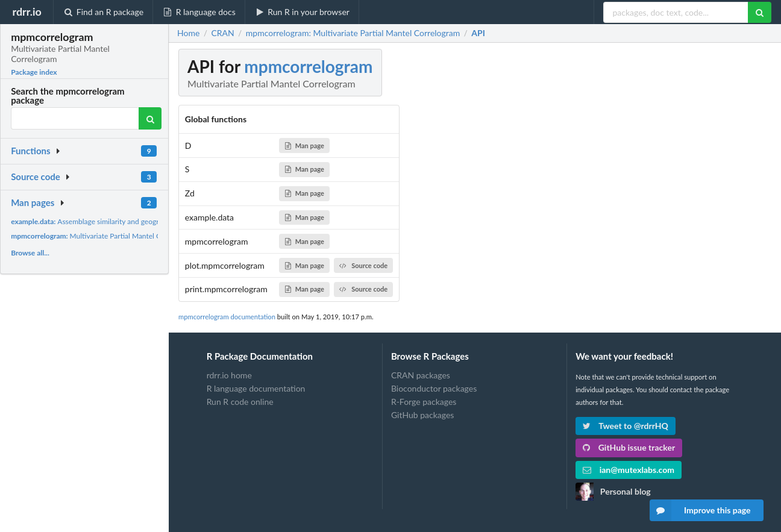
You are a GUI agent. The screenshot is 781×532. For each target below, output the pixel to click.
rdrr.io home (229, 375)
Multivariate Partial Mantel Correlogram (103, 236)
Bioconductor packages (434, 388)
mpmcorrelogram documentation (227, 317)
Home (188, 33)
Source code (36, 177)
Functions (30, 151)
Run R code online (240, 402)
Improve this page (700, 510)
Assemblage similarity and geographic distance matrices (122, 221)
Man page (305, 146)
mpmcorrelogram (308, 66)
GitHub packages (423, 415)
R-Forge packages (424, 402)
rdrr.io (27, 11)
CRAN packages (421, 375)
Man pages (33, 202)
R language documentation (256, 388)
